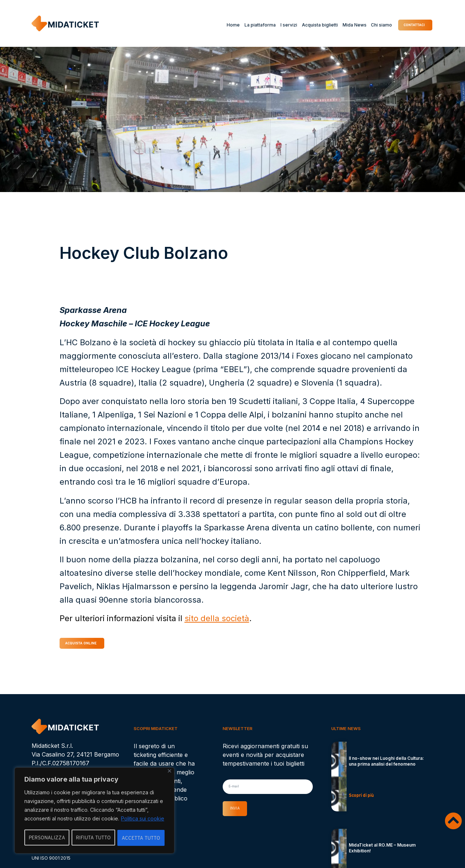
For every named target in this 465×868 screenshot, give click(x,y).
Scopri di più (361, 798)
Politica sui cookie (143, 820)
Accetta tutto (141, 838)
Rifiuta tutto (94, 838)
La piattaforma (252, 25)
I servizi (280, 25)
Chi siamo (373, 25)
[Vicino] (169, 772)
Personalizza (47, 838)
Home (225, 25)
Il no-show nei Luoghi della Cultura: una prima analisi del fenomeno (386, 764)
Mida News (346, 25)
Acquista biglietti (312, 25)
